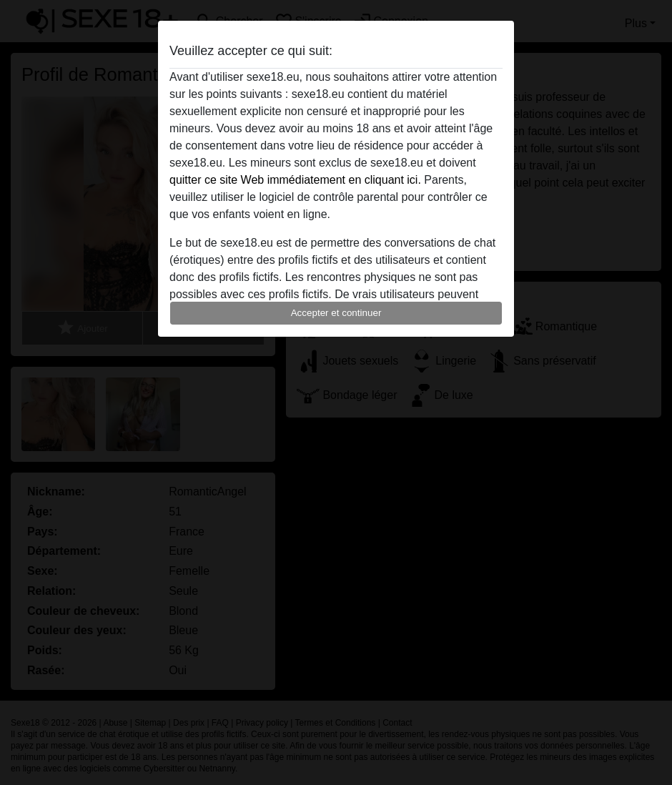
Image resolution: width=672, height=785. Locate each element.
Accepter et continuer (336, 313)
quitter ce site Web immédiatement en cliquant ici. (295, 180)
